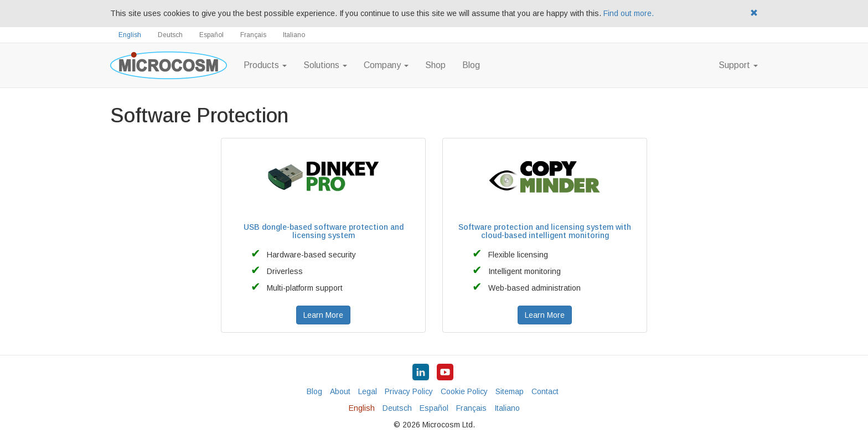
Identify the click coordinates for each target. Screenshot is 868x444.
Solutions (325, 65)
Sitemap (510, 391)
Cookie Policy (464, 391)
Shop (435, 65)
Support (738, 65)
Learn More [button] (323, 315)
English (130, 35)
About (340, 391)
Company (386, 65)
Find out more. (629, 13)
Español (211, 35)
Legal (368, 391)
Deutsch (170, 35)
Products (265, 65)
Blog (471, 65)
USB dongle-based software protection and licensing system (324, 231)
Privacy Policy (409, 391)
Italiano (294, 35)
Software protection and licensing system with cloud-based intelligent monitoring (545, 231)
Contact (545, 391)
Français (253, 35)
